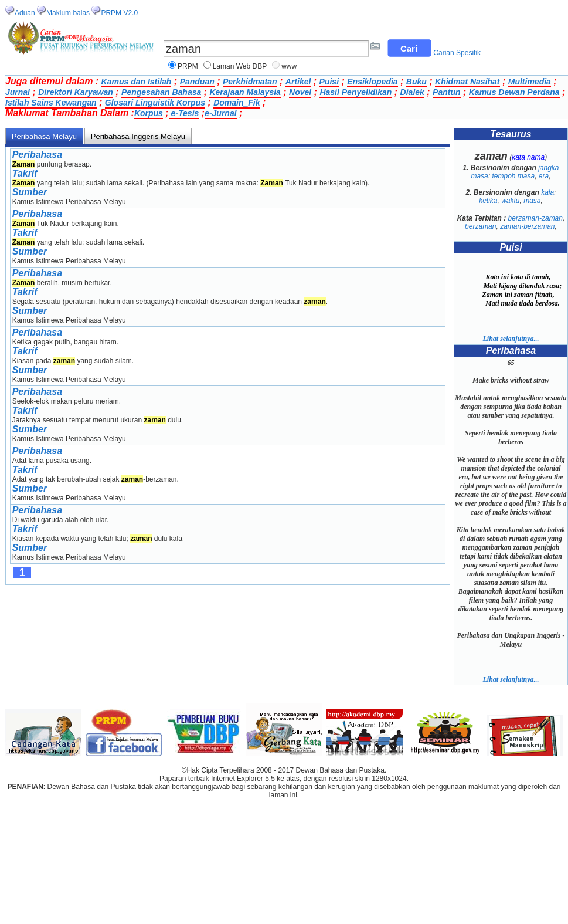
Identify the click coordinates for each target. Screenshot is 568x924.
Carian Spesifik (457, 53)
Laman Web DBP (240, 66)
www (289, 66)
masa (532, 201)
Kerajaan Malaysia (245, 92)
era (544, 176)
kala (547, 192)
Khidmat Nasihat (467, 82)
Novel (300, 92)
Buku (416, 82)
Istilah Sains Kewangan (51, 103)
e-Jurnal (220, 113)
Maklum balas (68, 13)
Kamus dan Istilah (137, 82)
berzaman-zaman (535, 218)
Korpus (149, 113)
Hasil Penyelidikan (356, 92)
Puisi (329, 82)
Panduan (197, 82)
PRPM (188, 66)
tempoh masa (513, 176)
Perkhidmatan (250, 82)
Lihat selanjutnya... (511, 339)
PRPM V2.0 (119, 13)
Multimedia (530, 82)
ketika (488, 201)
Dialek (412, 92)
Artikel (298, 82)
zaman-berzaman (527, 226)
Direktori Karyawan (76, 92)
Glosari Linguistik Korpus (155, 103)
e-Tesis (184, 113)
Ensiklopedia (372, 82)
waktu (510, 201)
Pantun (446, 92)
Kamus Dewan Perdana (514, 92)
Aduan (25, 13)
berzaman (480, 226)
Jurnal (18, 92)
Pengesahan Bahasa (161, 92)
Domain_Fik (237, 103)
